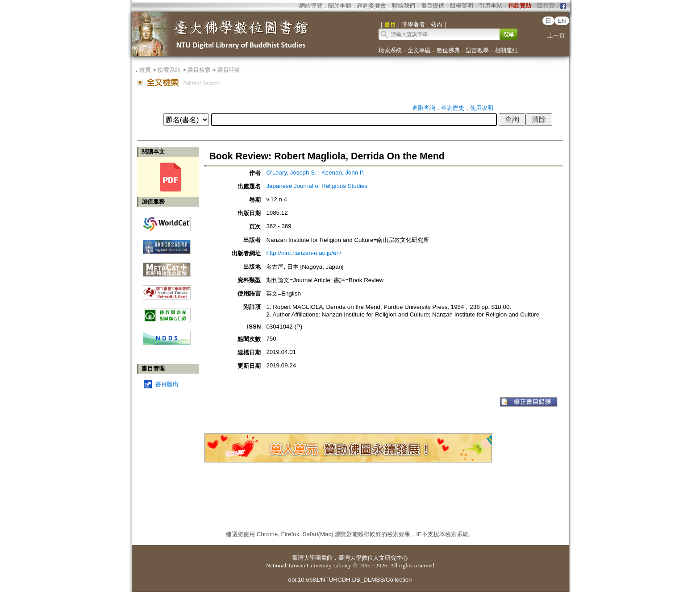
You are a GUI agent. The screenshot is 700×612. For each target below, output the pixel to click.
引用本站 (491, 6)
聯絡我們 (404, 6)
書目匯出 (167, 384)
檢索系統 (390, 50)
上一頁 (556, 35)
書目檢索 (199, 70)
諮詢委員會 (372, 6)
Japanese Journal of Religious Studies (317, 186)
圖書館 (324, 558)
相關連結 (506, 50)
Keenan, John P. (343, 173)
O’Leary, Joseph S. (291, 173)
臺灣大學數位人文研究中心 (373, 558)
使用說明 (482, 108)
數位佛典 (448, 50)
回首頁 (546, 6)
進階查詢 (424, 108)
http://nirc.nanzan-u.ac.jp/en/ (304, 253)
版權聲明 (462, 6)
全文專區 (419, 50)
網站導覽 (311, 6)
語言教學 (477, 50)
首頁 (145, 70)
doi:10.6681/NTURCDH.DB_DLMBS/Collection (350, 580)
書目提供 (433, 6)
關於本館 (340, 6)
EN (562, 21)
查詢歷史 (453, 108)
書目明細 (229, 70)
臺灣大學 (304, 558)
